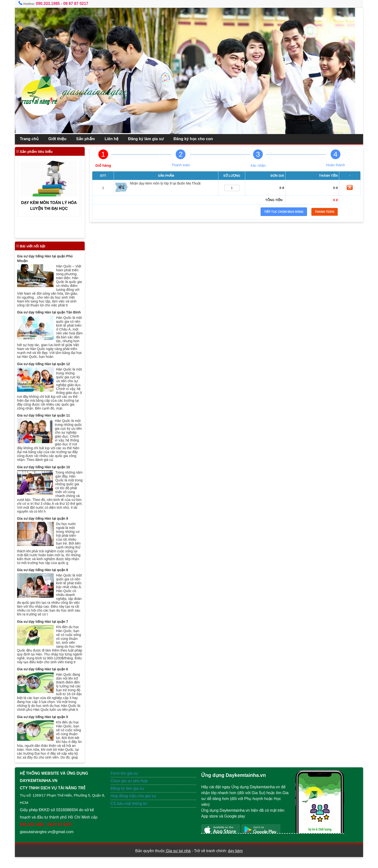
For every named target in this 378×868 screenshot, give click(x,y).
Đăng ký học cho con (197, 139)
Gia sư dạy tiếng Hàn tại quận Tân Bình (53, 316)
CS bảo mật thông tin (131, 814)
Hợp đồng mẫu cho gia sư (135, 807)
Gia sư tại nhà (178, 862)
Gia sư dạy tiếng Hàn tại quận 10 (47, 470)
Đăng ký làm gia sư (150, 139)
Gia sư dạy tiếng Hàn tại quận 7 (46, 625)
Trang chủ (33, 139)
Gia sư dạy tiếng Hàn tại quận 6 (46, 676)
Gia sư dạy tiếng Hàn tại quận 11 (47, 419)
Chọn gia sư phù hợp (131, 792)
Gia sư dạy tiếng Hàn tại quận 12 (47, 368)
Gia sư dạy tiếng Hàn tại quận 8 (46, 573)
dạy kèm (235, 862)
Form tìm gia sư (126, 784)
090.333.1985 (52, 4)
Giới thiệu (61, 139)
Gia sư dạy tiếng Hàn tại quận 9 (46, 522)
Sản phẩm (89, 139)
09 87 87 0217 (80, 4)
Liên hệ (115, 139)
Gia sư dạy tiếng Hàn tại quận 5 (46, 728)
